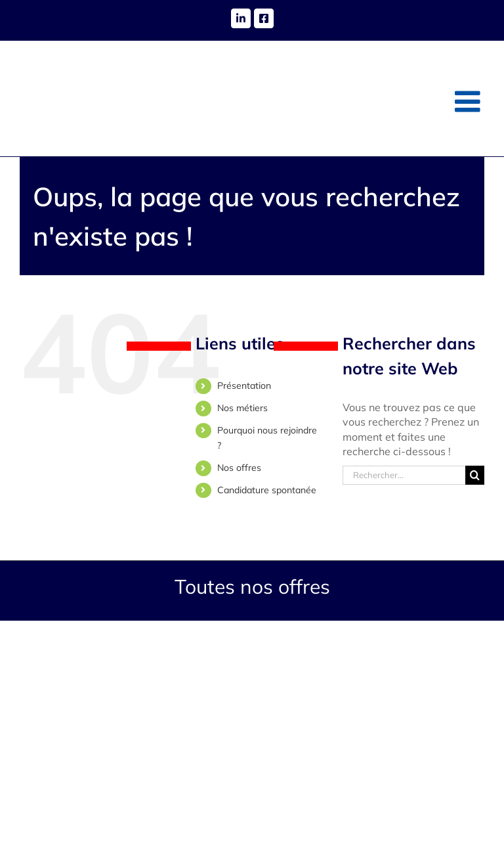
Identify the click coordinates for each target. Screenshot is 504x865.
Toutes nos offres (252, 587)
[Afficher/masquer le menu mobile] (470, 101)
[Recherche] (475, 475)
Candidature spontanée (267, 490)
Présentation (244, 386)
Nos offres (239, 468)
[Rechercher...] (404, 475)
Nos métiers (242, 408)
